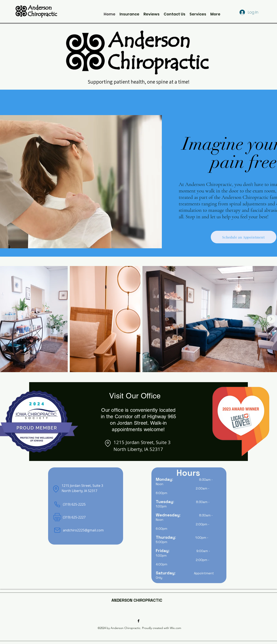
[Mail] (57, 530)
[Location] (108, 443)
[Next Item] (271, 319)
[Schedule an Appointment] (244, 237)
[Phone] (57, 504)
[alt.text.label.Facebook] (138, 621)
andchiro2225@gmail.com (83, 530)
